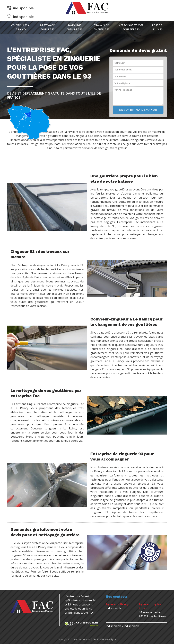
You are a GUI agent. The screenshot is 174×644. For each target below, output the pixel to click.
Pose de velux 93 (157, 27)
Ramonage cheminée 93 (75, 27)
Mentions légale (109, 639)
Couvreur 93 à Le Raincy (20, 27)
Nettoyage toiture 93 (47, 27)
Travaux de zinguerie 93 (101, 27)
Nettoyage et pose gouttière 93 (131, 27)
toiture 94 (89, 600)
